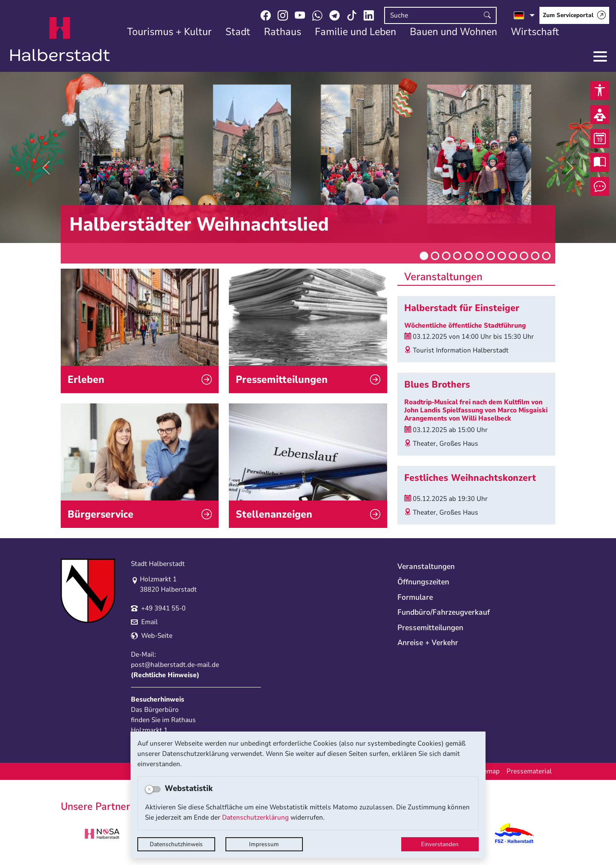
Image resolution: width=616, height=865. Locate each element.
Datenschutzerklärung (255, 818)
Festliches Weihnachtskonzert (470, 478)
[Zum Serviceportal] (574, 15)
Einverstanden (440, 844)
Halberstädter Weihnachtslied (199, 225)
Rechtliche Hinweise (165, 675)
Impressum (264, 844)
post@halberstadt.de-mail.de (175, 665)
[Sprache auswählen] (524, 15)
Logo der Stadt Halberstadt (60, 39)
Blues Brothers (437, 385)
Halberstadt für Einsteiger (462, 308)
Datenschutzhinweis (176, 844)
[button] (46, 168)
